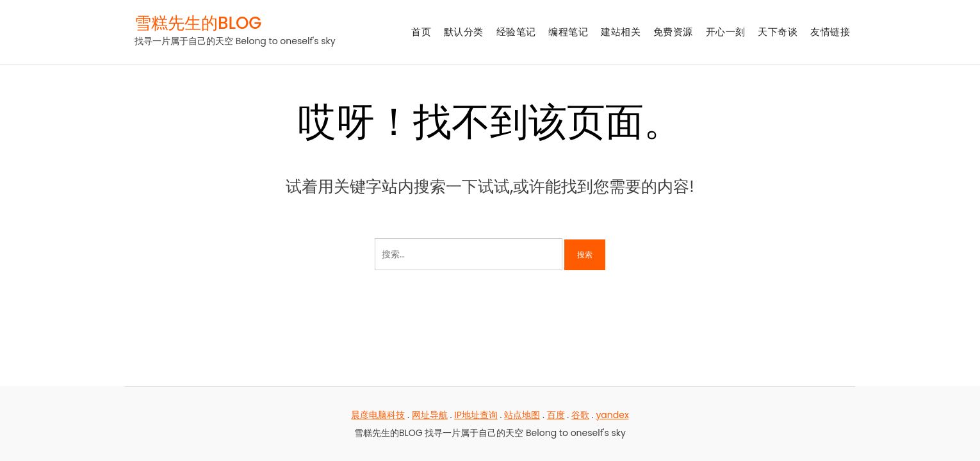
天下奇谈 (778, 32)
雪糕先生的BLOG (198, 23)
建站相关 (621, 32)
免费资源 (673, 32)
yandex (612, 415)
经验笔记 (516, 32)
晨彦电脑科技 (378, 415)
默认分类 (464, 32)
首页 (421, 32)
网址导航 (430, 415)
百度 (556, 415)
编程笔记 (568, 32)
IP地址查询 (476, 415)
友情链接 (830, 32)
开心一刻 (726, 32)
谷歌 (580, 415)
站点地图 (522, 415)
